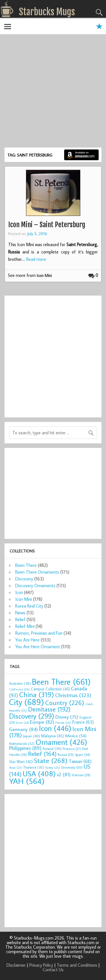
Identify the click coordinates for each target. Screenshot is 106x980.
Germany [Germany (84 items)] (23, 729)
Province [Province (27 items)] (72, 749)
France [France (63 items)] (83, 722)
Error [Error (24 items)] (22, 723)
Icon (19, 592)
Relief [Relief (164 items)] (42, 754)
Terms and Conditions (77, 965)
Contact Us (53, 970)
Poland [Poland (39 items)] (52, 749)
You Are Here (27, 640)
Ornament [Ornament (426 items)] (61, 742)
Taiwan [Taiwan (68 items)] (80, 761)
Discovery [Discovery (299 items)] (32, 716)
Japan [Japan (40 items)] (32, 736)
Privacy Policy (41, 965)
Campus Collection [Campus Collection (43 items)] (50, 689)
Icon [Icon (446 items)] (55, 728)
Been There (26, 565)
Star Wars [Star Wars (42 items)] (21, 762)
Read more (36, 259)
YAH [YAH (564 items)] (27, 781)
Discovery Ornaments (35, 586)
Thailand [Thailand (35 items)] (34, 767)
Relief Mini (25, 626)
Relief (20, 619)
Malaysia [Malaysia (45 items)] (53, 736)
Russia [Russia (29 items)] (66, 755)
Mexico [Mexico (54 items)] (76, 736)
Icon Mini (44, 275)
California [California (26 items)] (19, 689)
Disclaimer (16, 965)
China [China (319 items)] (37, 694)
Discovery (24, 579)
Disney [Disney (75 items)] (67, 717)
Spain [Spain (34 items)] (83, 754)
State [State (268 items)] (51, 760)
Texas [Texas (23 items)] (16, 767)
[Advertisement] (53, 92)
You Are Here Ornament (38, 647)
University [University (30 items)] (72, 767)
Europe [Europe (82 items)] (42, 722)
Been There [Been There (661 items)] (61, 682)
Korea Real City (29, 606)
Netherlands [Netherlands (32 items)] (22, 743)
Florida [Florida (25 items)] (63, 723)
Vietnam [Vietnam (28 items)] (81, 775)
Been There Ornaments (37, 572)
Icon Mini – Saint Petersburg (47, 225)
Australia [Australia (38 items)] (20, 683)
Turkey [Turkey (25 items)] (53, 767)
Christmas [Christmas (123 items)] (73, 695)
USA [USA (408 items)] (39, 773)
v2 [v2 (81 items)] (64, 774)
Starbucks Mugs (47, 12)
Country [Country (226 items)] (65, 703)
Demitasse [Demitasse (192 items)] (49, 709)
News (20, 613)
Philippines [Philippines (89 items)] (25, 748)
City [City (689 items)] (27, 702)
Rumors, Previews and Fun (39, 633)
